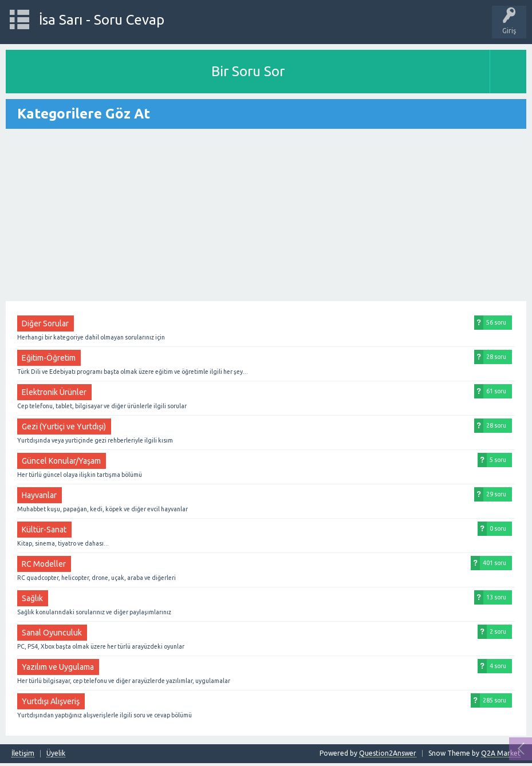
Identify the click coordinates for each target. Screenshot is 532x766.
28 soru (496, 357)
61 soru (496, 391)
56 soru (496, 322)
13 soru (496, 597)
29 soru (496, 494)
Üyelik (56, 753)
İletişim (23, 753)
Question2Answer (388, 753)
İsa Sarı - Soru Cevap (102, 20)
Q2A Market (501, 753)
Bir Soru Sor (248, 71)
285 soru (494, 700)
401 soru (494, 563)
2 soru (498, 631)
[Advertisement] (266, 216)
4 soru (498, 666)
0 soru (498, 528)
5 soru (498, 460)
